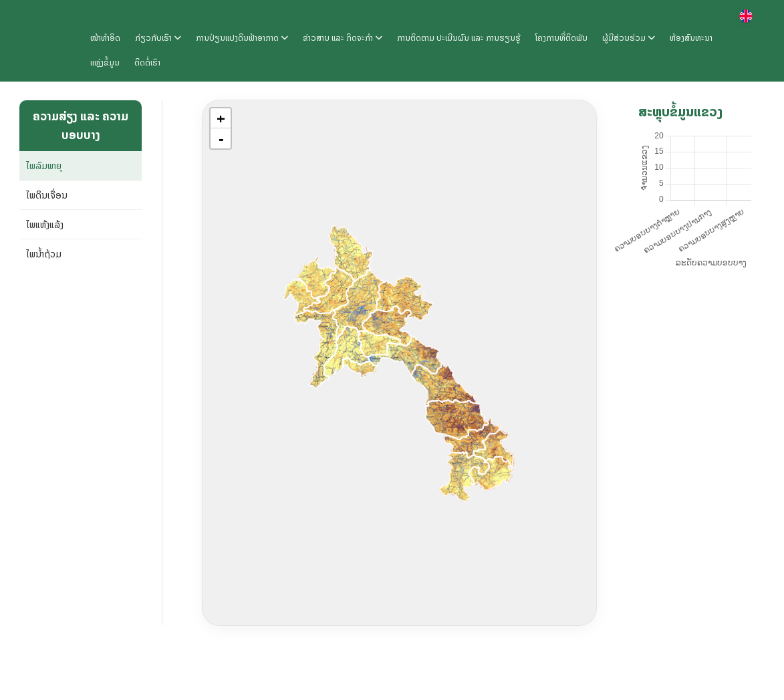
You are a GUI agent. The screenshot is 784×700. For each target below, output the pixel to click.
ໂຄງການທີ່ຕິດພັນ (561, 38)
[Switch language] (747, 16)
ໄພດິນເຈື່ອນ (47, 195)
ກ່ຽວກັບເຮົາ (158, 38)
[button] (221, 118)
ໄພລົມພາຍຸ (44, 165)
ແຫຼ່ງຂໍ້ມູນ (105, 63)
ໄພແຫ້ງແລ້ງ (45, 224)
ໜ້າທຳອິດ (105, 38)
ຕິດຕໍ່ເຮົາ (147, 63)
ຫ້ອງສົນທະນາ (691, 38)
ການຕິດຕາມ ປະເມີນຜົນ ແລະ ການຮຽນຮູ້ (459, 38)
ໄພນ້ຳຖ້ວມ (44, 254)
